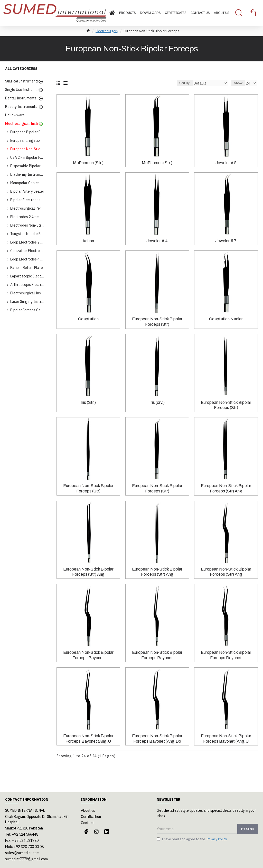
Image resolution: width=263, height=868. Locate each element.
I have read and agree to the (192, 839)
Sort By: (192, 83)
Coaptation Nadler (226, 319)
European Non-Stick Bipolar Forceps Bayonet (88, 655)
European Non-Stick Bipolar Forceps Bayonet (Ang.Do (157, 739)
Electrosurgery (107, 31)
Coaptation (88, 319)
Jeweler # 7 (226, 241)
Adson (88, 241)
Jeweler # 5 (226, 163)
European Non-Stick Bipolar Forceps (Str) (157, 322)
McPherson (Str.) (88, 163)
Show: (240, 83)
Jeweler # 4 (157, 241)
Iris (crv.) (157, 402)
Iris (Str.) (88, 402)
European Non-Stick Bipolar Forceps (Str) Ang (226, 488)
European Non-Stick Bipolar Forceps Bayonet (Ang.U (88, 739)
